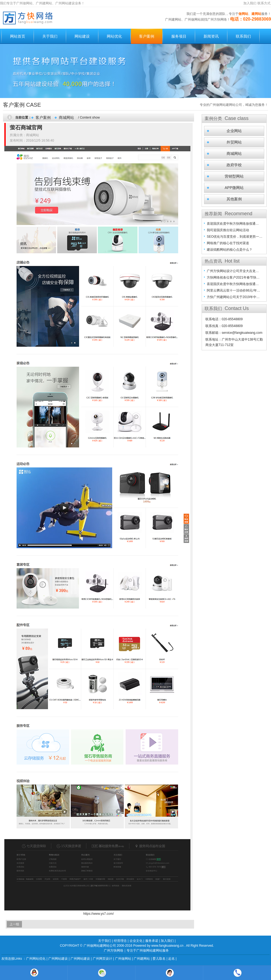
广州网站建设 (58, 959)
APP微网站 (234, 188)
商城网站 (66, 117)
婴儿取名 (159, 959)
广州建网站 (142, 959)
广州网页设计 (102, 959)
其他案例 (234, 199)
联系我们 (243, 36)
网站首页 (18, 36)
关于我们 (50, 36)
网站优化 (114, 36)
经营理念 (120, 941)
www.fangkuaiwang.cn (167, 946)
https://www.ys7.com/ (99, 914)
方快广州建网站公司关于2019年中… (233, 297)
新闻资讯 (211, 36)
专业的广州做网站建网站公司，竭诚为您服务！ (234, 105)
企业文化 (136, 941)
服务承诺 (152, 941)
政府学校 (234, 165)
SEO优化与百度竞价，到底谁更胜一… (235, 237)
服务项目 (179, 36)
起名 (172, 959)
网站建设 (82, 36)
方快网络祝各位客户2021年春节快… (233, 277)
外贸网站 (234, 142)
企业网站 (234, 131)
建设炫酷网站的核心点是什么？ (230, 250)
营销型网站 (234, 176)
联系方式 (264, 3)
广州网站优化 (36, 959)
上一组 (14, 924)
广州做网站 (123, 959)
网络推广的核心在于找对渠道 (228, 243)
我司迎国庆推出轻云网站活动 (228, 230)
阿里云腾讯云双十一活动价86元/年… (233, 290)
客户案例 (147, 36)
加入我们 (250, 3)
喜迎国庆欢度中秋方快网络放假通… (233, 224)
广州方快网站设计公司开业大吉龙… (233, 271)
